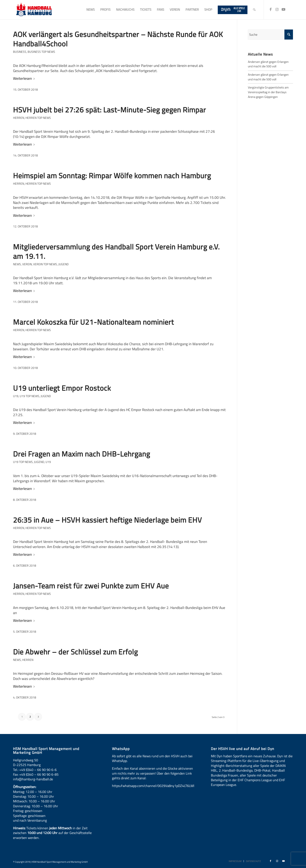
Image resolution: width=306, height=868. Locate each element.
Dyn (220, 756)
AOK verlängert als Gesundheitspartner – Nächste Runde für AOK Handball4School (118, 39)
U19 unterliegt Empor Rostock (62, 388)
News (17, 264)
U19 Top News (29, 396)
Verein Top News (45, 264)
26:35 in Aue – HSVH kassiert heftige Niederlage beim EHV (107, 520)
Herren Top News (38, 118)
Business (20, 52)
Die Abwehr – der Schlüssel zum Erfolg (75, 652)
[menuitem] (90, 10)
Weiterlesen (25, 78)
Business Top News (41, 52)
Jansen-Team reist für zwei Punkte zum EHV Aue (91, 586)
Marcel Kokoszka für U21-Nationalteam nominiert (93, 322)
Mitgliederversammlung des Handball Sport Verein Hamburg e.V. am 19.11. (116, 251)
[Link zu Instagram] (277, 9)
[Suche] (254, 10)
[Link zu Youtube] (283, 9)
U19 (16, 396)
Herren (19, 118)
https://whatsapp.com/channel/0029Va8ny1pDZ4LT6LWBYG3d (158, 786)
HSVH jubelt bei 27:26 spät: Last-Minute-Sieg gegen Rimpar (110, 110)
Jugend (63, 264)
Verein (27, 264)
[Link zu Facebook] (271, 9)
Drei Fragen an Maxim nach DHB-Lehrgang (82, 454)
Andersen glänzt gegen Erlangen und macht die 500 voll (268, 64)
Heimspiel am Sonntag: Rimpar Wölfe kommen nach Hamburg (112, 175)
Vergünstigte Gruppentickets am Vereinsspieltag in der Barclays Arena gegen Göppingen (268, 92)
